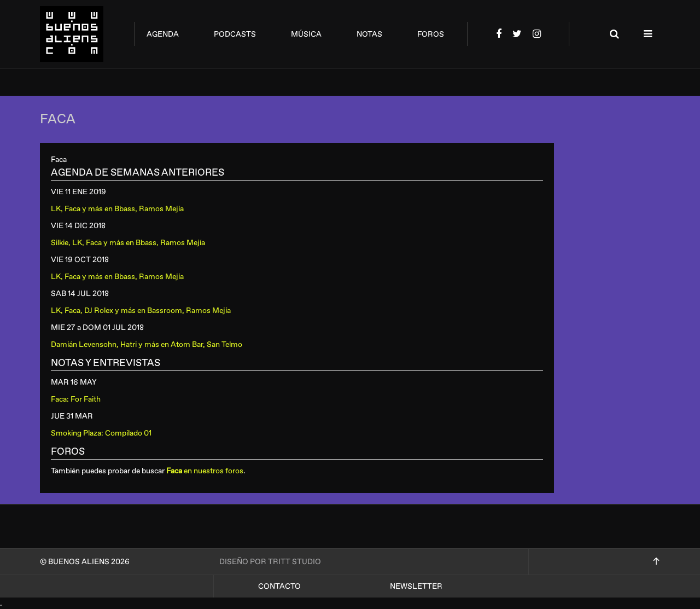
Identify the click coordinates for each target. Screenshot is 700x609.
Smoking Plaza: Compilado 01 (101, 433)
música (306, 34)
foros (431, 34)
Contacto (279, 586)
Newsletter (416, 586)
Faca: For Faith (76, 399)
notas (369, 34)
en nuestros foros (205, 471)
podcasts (235, 34)
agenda (163, 34)
